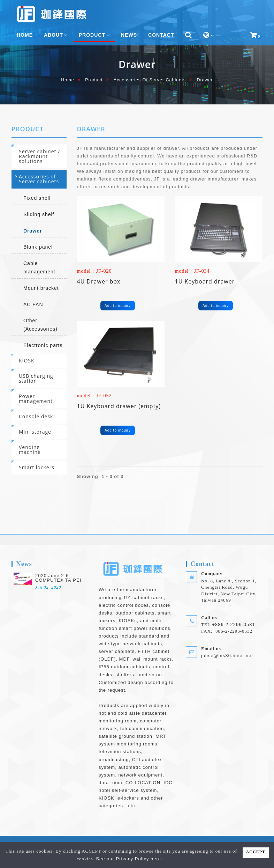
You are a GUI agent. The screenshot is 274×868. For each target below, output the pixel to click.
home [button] (25, 35)
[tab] (39, 156)
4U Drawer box (99, 281)
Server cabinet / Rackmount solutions (39, 156)
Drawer (33, 231)
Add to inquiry (118, 306)
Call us (209, 617)
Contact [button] (161, 35)
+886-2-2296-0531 (233, 624)
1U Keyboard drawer (205, 281)
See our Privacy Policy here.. (130, 859)
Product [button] (94, 35)
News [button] (129, 35)
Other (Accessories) (40, 325)
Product (94, 80)
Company (212, 573)
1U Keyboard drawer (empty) (119, 406)
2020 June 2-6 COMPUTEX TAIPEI (58, 578)
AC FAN (33, 304)
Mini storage (35, 432)
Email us (211, 649)
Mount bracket (41, 288)
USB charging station (36, 378)
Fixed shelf (37, 198)
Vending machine (30, 450)
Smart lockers (37, 467)
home (67, 80)
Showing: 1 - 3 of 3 (100, 476)
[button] (189, 35)
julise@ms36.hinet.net (227, 656)
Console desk (36, 416)
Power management (36, 399)
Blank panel (38, 247)
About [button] (56, 35)
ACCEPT (256, 852)
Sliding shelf (39, 214)
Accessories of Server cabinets (150, 80)
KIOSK (27, 361)
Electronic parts (43, 345)
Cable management (39, 267)
